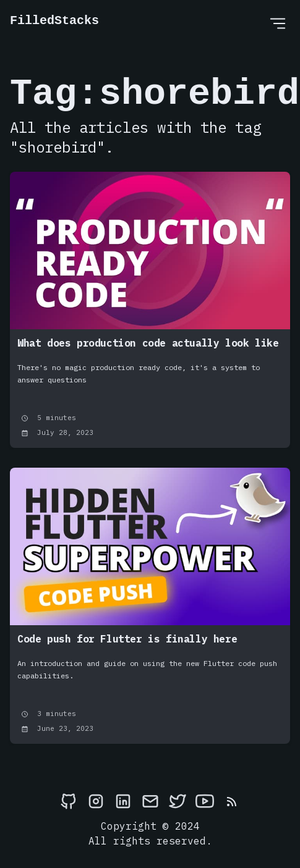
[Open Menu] (278, 23)
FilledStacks (54, 21)
